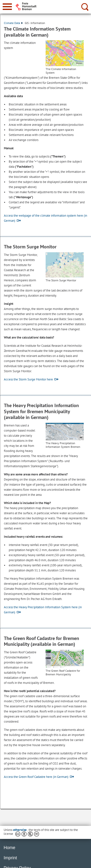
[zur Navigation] (7, 7)
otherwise (20, 830)
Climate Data (13, 23)
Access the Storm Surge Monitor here (28, 379)
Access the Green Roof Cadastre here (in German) (36, 777)
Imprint (10, 858)
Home (9, 848)
